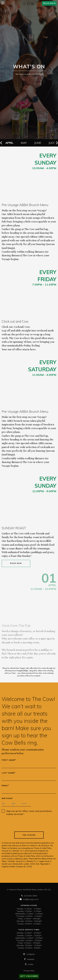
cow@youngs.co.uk (29, 899)
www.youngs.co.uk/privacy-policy (15, 859)
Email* (5, 786)
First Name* (9, 760)
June (38, 143)
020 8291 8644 (29, 896)
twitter (29, 964)
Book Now (16, 563)
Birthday (7, 798)
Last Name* (9, 773)
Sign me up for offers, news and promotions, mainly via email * (29, 813)
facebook (29, 959)
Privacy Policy (29, 971)
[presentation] (29, 824)
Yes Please (29, 835)
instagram (29, 954)
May (24, 143)
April (9, 143)
